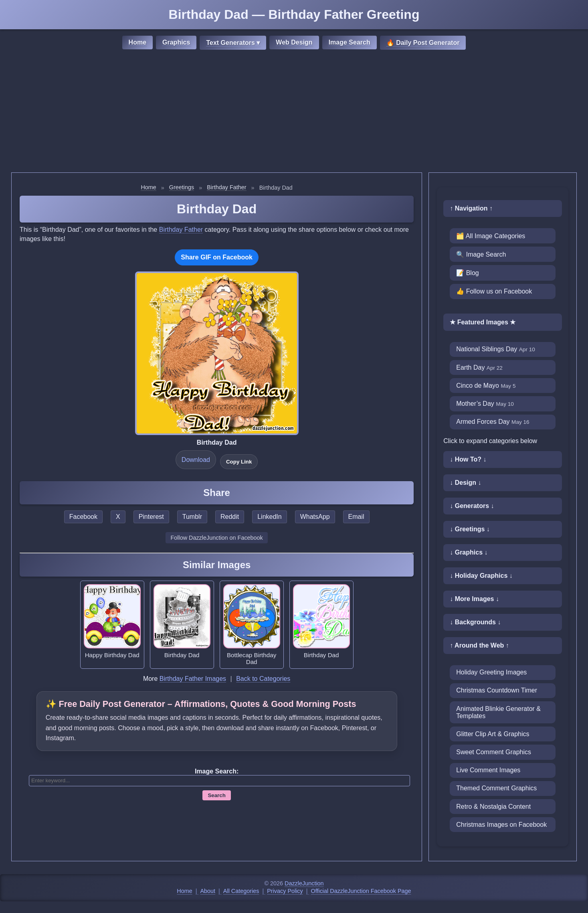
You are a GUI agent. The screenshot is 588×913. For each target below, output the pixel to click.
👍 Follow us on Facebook (494, 291)
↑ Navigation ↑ (471, 208)
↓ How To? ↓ (468, 459)
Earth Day (479, 367)
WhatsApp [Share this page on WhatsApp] (315, 517)
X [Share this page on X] (118, 517)
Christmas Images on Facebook (501, 825)
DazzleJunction (304, 883)
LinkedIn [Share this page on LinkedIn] (270, 517)
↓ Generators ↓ (472, 506)
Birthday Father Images (193, 679)
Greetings (182, 187)
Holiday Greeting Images (491, 672)
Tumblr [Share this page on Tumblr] (192, 517)
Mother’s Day (485, 404)
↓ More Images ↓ (474, 599)
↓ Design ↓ (465, 483)
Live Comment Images (488, 770)
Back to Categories (263, 679)
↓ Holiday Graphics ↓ (481, 576)
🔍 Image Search (481, 254)
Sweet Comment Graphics (494, 752)
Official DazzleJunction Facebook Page (361, 891)
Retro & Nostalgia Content (493, 807)
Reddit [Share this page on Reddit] (230, 517)
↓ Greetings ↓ (470, 529)
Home (137, 42)
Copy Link (239, 462)
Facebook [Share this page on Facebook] (83, 517)
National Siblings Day (496, 349)
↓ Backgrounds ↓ (475, 622)
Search (216, 795)
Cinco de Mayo (486, 386)
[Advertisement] (294, 112)
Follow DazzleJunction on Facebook (216, 538)
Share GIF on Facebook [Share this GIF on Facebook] (217, 257)
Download (196, 460)
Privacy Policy (285, 891)
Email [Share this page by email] (356, 517)
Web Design (294, 42)
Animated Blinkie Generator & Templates (498, 712)
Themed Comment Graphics (496, 788)
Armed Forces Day (493, 422)
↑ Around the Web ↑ (479, 645)
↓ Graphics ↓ (469, 552)
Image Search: (217, 771)
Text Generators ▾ (233, 43)
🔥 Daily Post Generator (423, 43)
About (208, 891)
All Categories (241, 891)
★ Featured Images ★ (483, 322)
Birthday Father (226, 187)
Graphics (176, 42)
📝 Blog (467, 273)
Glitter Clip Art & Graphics (493, 734)
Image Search (350, 42)
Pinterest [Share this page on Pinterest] (151, 517)
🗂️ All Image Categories (491, 236)
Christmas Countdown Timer (497, 690)
